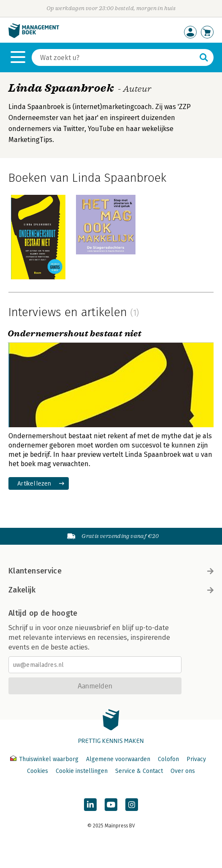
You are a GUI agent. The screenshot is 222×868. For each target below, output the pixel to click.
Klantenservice (111, 571)
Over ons (183, 771)
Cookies (38, 771)
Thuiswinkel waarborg (45, 759)
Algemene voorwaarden (118, 759)
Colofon (168, 759)
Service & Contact (139, 771)
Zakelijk (111, 590)
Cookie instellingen (82, 771)
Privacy (196, 759)
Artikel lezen (34, 483)
